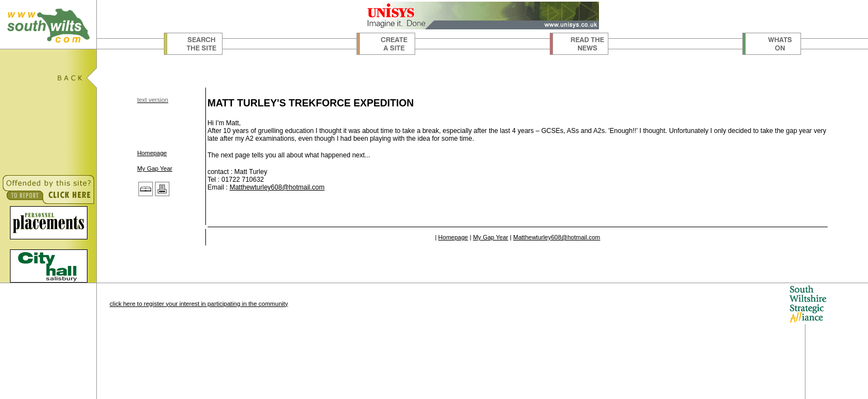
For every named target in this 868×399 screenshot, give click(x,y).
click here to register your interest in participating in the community (199, 304)
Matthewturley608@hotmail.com (277, 187)
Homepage (152, 153)
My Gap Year (155, 168)
